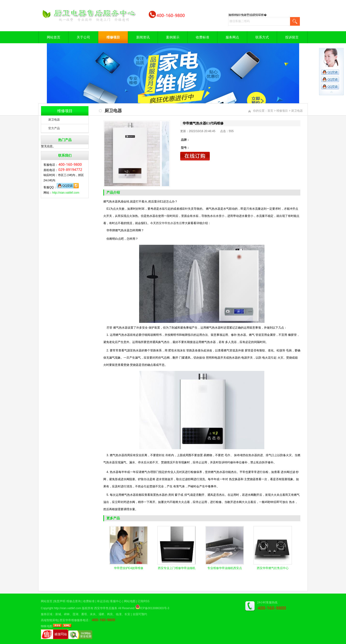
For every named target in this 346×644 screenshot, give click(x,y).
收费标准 (203, 37)
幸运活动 (103, 601)
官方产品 (54, 128)
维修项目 (113, 37)
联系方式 (262, 37)
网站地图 (130, 601)
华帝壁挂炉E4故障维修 (129, 568)
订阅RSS (144, 601)
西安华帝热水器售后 (169, 223)
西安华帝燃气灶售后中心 (273, 568)
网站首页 (54, 37)
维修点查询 (74, 601)
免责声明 (60, 601)
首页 (270, 111)
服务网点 (232, 37)
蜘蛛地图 (47, 626)
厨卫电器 (54, 120)
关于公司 (83, 37)
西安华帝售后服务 (106, 608)
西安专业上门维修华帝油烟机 (177, 568)
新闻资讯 (143, 37)
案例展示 (173, 37)
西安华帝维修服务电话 (74, 620)
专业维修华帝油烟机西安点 (225, 568)
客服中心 (116, 601)
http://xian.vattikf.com (66, 193)
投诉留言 (292, 37)
